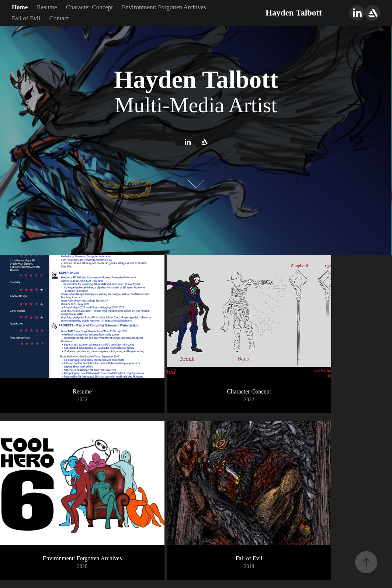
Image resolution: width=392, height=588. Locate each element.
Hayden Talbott (294, 13)
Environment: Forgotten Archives (164, 7)
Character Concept (89, 7)
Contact (59, 18)
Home (20, 7)
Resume (47, 7)
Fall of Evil (26, 18)
